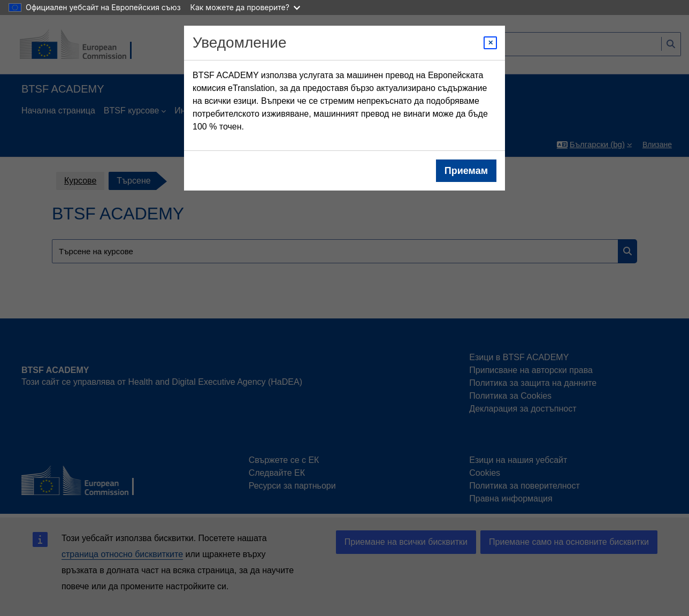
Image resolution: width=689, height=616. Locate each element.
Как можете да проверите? (245, 7)
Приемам (466, 171)
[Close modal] (490, 43)
